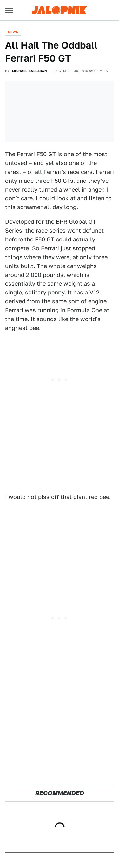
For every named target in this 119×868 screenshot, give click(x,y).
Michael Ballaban (30, 71)
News (13, 32)
